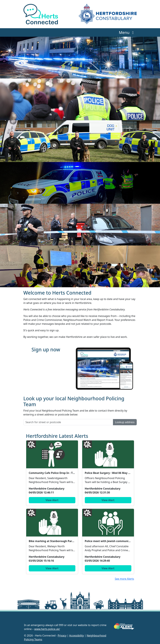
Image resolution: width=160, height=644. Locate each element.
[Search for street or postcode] (68, 422)
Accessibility (77, 636)
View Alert (52, 500)
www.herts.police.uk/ (47, 629)
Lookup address (125, 422)
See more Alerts (124, 579)
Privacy (62, 636)
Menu (127, 32)
